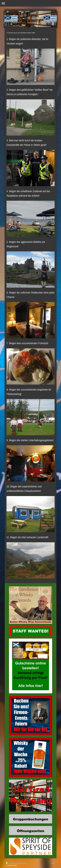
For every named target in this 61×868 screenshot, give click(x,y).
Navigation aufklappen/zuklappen (30, 3)
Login (53, 863)
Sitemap (23, 863)
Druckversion (13, 863)
